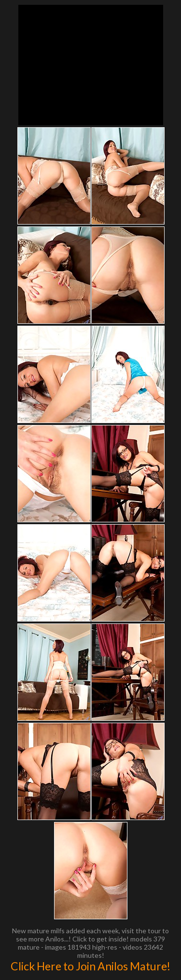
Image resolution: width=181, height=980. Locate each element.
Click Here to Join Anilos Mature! (90, 966)
